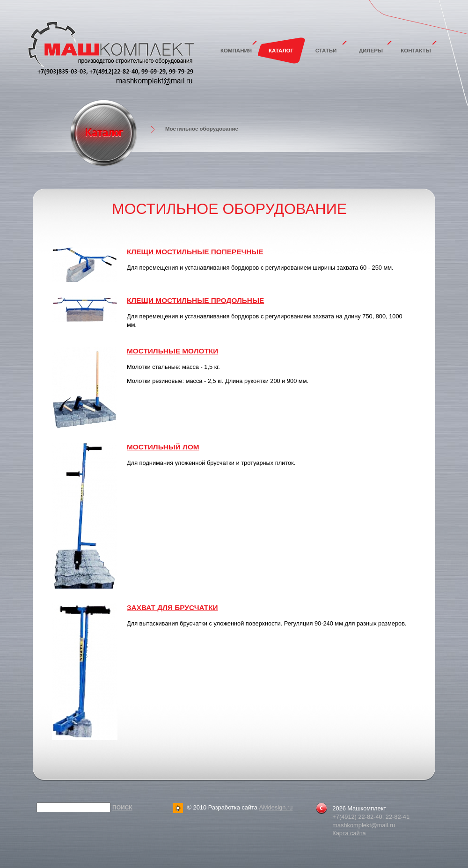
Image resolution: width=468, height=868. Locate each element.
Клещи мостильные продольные (195, 300)
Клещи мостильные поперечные (195, 252)
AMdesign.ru (276, 807)
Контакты (416, 51)
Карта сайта (349, 833)
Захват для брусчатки (172, 607)
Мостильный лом (163, 447)
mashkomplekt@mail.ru (364, 825)
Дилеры (371, 51)
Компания (236, 51)
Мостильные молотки (172, 351)
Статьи (326, 51)
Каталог (281, 51)
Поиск (122, 808)
